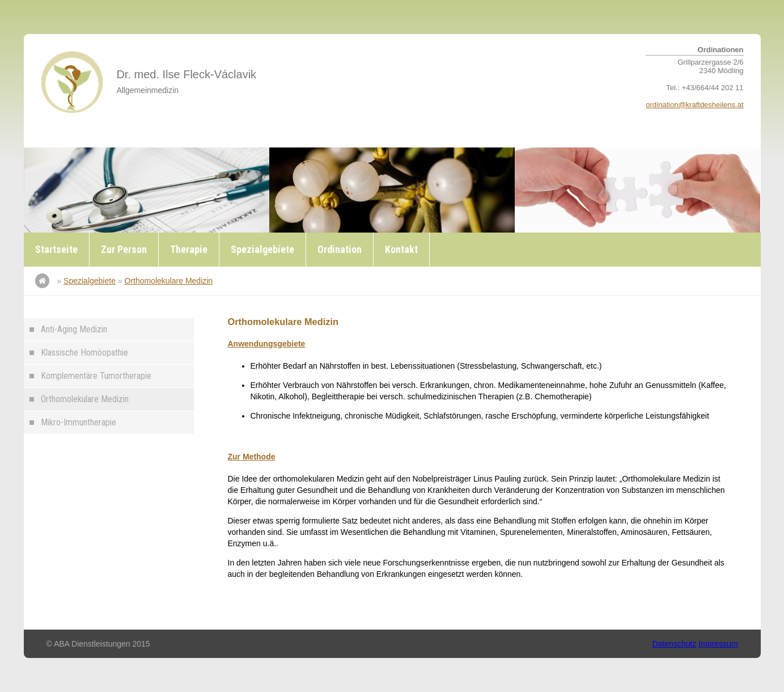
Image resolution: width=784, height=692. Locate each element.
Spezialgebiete (262, 249)
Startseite (56, 249)
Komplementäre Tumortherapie (96, 376)
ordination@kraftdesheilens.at (694, 105)
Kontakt (401, 249)
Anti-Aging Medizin (74, 329)
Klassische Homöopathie (84, 353)
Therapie (189, 249)
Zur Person (124, 249)
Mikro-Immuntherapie (79, 422)
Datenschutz (675, 644)
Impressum (718, 644)
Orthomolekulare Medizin (169, 281)
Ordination (340, 249)
